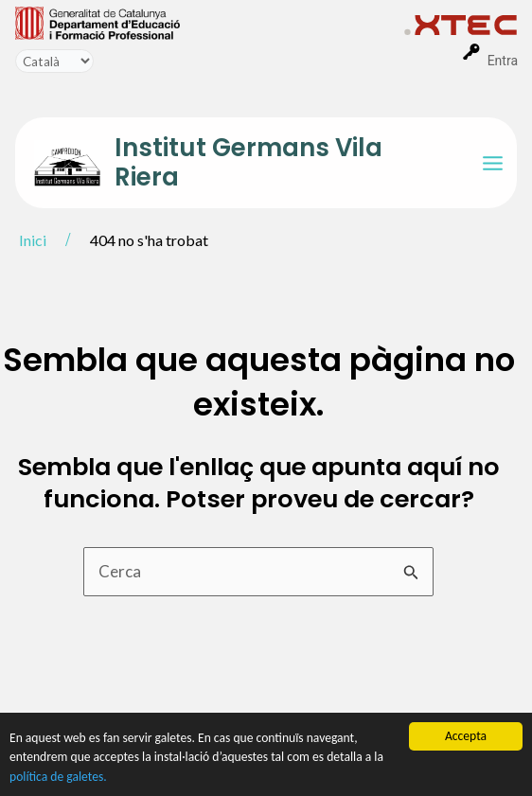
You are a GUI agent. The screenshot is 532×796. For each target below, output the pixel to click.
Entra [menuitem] (503, 61)
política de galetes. (58, 777)
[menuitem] (210, 22)
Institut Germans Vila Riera (248, 162)
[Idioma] (54, 61)
